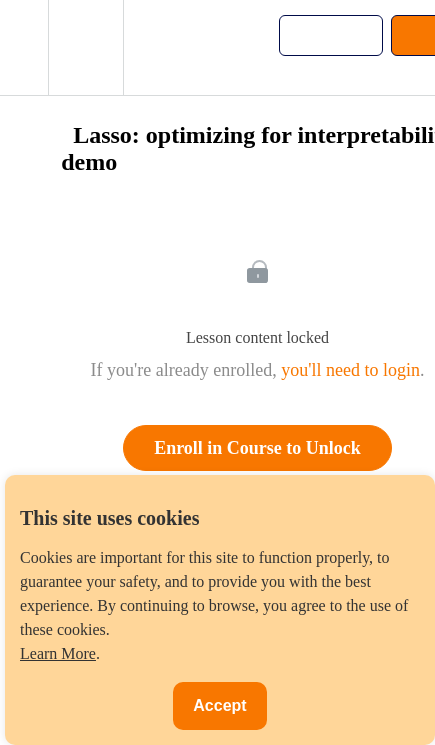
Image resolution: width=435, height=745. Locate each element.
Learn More (58, 653)
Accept (219, 705)
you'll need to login (350, 370)
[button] (24, 47)
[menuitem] (85, 47)
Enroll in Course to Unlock (257, 448)
